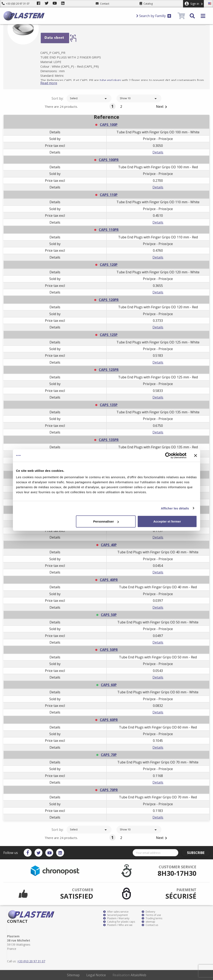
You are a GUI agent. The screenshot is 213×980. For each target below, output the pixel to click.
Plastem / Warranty (116, 918)
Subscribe (198, 853)
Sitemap (73, 975)
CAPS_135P (109, 405)
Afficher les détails (175, 508)
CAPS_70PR (109, 790)
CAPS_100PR (109, 160)
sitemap (148, 922)
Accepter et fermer (167, 521)
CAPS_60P (109, 685)
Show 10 (139, 99)
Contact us (150, 925)
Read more (54, 83)
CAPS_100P (109, 125)
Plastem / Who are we (118, 925)
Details (158, 152)
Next (162, 107)
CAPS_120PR (109, 300)
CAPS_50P (109, 615)
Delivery (148, 912)
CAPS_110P (109, 195)
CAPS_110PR (109, 230)
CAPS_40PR (109, 580)
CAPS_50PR (109, 650)
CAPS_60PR (109, 720)
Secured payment (115, 915)
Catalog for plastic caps (119, 922)
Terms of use (151, 915)
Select (89, 99)
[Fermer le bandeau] (196, 455)
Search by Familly (154, 16)
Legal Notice (96, 975)
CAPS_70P (109, 755)
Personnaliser (106, 521)
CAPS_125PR (109, 370)
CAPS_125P (109, 335)
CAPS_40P (109, 545)
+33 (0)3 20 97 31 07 (16, 4)
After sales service (116, 912)
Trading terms (152, 918)
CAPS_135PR (109, 440)
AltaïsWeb (138, 975)
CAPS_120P (109, 265)
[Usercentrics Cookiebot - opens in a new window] (168, 455)
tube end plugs (115, 80)
